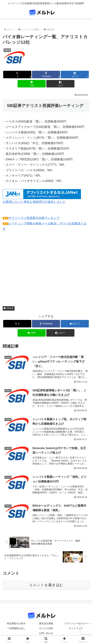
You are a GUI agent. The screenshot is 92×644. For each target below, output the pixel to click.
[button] (60, 84)
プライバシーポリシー (76, 623)
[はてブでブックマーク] (75, 75)
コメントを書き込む (46, 585)
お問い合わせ (46, 633)
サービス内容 (46, 628)
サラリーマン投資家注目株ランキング (34, 218)
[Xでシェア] (17, 75)
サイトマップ (76, 628)
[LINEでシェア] (32, 84)
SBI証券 (9, 308)
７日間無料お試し (16, 628)
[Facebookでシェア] (46, 75)
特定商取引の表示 (16, 623)
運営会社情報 (46, 623)
